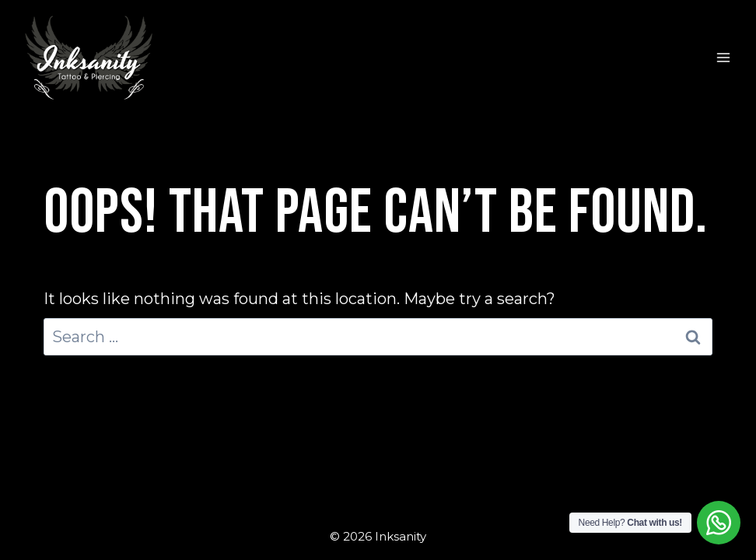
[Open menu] (723, 58)
